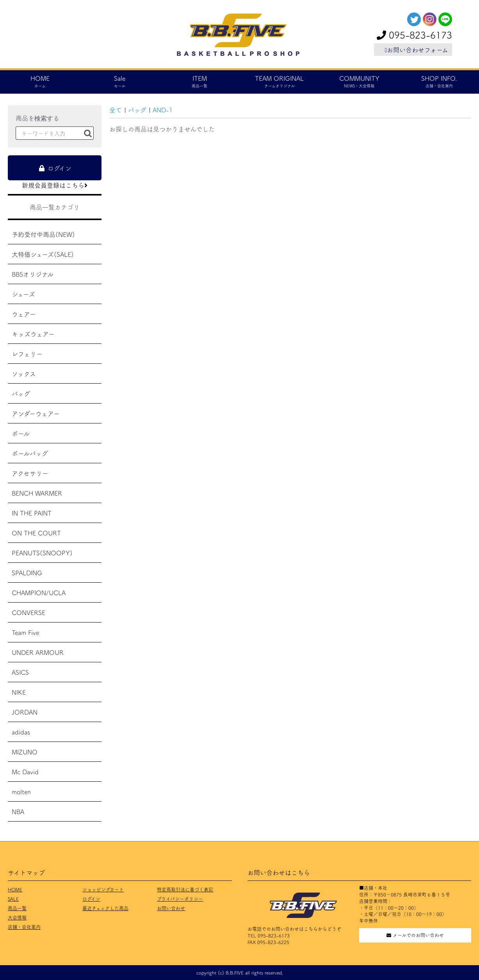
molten (21, 791)
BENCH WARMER (37, 493)
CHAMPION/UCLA (39, 592)
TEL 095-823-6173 (269, 935)
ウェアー (24, 314)
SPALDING (27, 573)
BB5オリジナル (33, 274)
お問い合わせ (171, 908)
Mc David (25, 772)
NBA (18, 811)
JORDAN (25, 712)
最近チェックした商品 (105, 908)
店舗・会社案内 (24, 927)
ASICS (20, 672)
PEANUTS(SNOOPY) (42, 553)
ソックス (24, 374)
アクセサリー (30, 473)
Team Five (25, 632)
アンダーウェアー (36, 413)
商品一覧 (17, 908)
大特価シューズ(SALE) (43, 254)
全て (116, 110)
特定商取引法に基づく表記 (185, 889)
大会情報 (17, 917)
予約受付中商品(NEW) (43, 234)
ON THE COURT (36, 533)
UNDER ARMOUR (38, 652)
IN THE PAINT (32, 513)
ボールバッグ (30, 453)
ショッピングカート (103, 889)
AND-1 (163, 110)
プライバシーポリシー (180, 899)
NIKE (19, 692)
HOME (15, 889)
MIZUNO (25, 752)
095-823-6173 (414, 35)
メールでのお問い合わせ (415, 935)
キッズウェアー (33, 334)
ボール (21, 433)
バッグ (21, 393)
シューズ (23, 294)
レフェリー (27, 354)
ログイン (91, 899)
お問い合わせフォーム (417, 50)
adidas (21, 732)
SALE (13, 899)
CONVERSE (28, 612)
